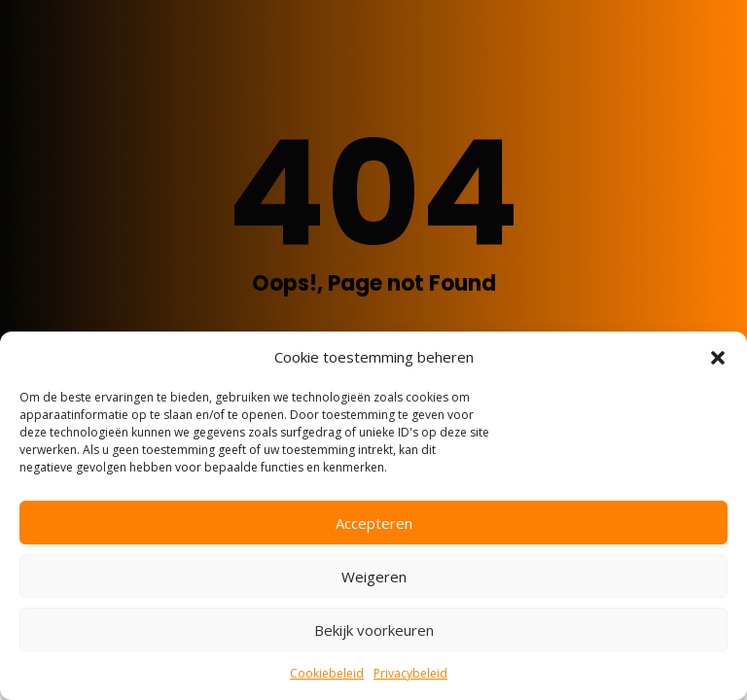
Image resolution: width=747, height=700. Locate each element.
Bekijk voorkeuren (374, 630)
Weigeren (374, 577)
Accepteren (374, 523)
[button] (718, 358)
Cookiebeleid (327, 673)
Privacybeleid (410, 673)
